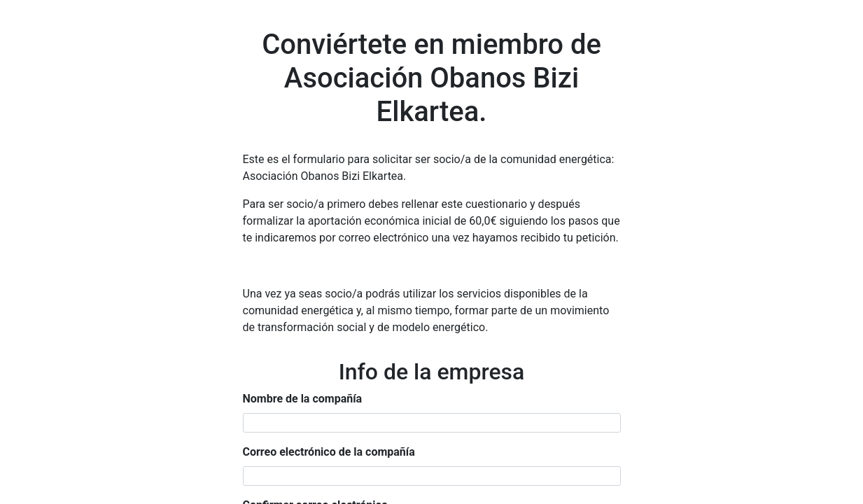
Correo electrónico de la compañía (329, 452)
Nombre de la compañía (303, 399)
